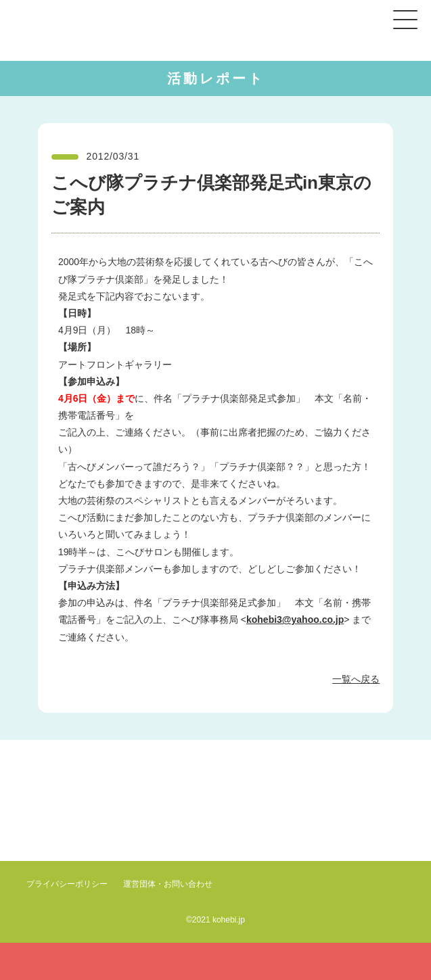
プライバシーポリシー (67, 884)
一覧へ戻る (356, 679)
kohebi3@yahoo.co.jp (295, 620)
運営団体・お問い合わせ (168, 884)
